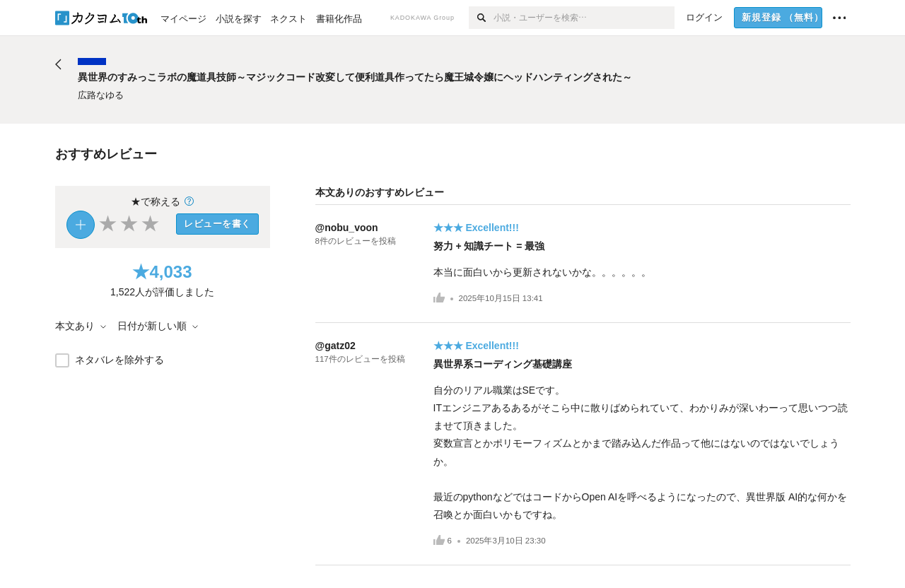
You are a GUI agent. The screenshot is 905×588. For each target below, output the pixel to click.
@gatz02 (335, 346)
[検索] (481, 18)
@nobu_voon (347, 228)
